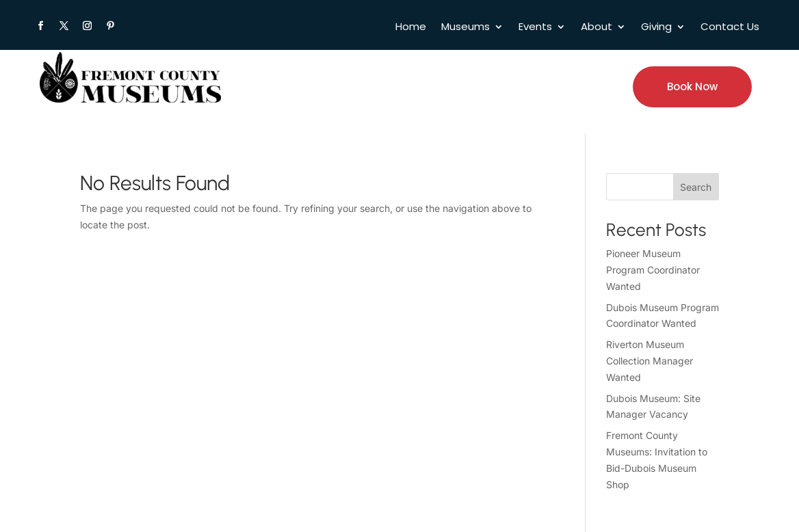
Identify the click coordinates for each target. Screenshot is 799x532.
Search (696, 187)
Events (535, 28)
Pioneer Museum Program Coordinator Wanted (653, 270)
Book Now (692, 87)
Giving (656, 28)
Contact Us (730, 28)
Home (411, 28)
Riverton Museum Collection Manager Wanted (650, 361)
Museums (466, 28)
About (597, 28)
